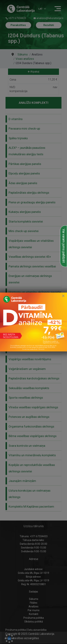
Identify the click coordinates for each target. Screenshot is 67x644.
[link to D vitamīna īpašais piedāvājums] (33, 322)
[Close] (63, 296)
